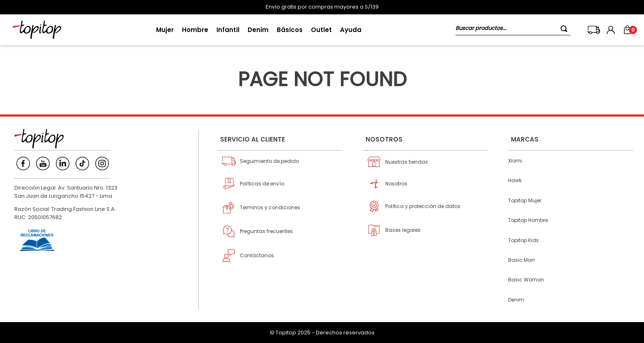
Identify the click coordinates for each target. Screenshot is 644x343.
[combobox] (513, 30)
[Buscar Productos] (566, 29)
